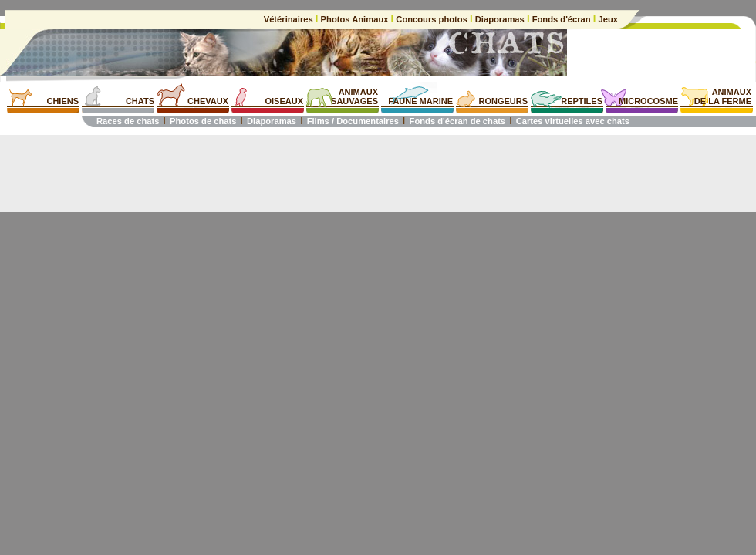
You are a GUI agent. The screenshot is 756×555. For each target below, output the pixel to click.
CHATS (140, 101)
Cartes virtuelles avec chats (573, 121)
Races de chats (128, 121)
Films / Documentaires (353, 121)
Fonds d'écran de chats (458, 121)
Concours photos (432, 19)
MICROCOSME (648, 101)
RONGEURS (503, 101)
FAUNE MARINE (420, 101)
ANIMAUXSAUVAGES (354, 96)
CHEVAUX (208, 101)
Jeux (607, 19)
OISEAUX (284, 101)
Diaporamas (500, 19)
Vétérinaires (290, 19)
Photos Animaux (354, 19)
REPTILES (582, 101)
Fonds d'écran (562, 19)
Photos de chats (203, 121)
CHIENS (62, 101)
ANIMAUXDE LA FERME (723, 96)
